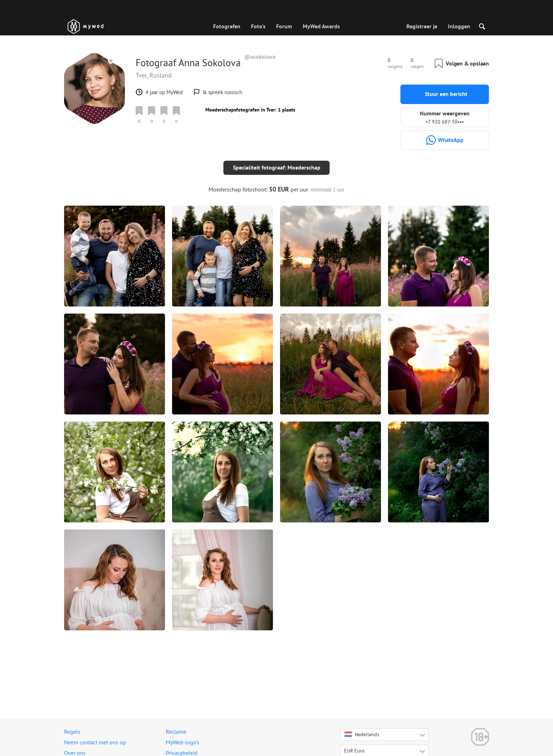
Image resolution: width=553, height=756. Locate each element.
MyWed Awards (321, 26)
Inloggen (459, 26)
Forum (284, 26)
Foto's (258, 26)
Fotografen (227, 26)
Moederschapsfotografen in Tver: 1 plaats (250, 110)
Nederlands (362, 734)
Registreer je (422, 26)
